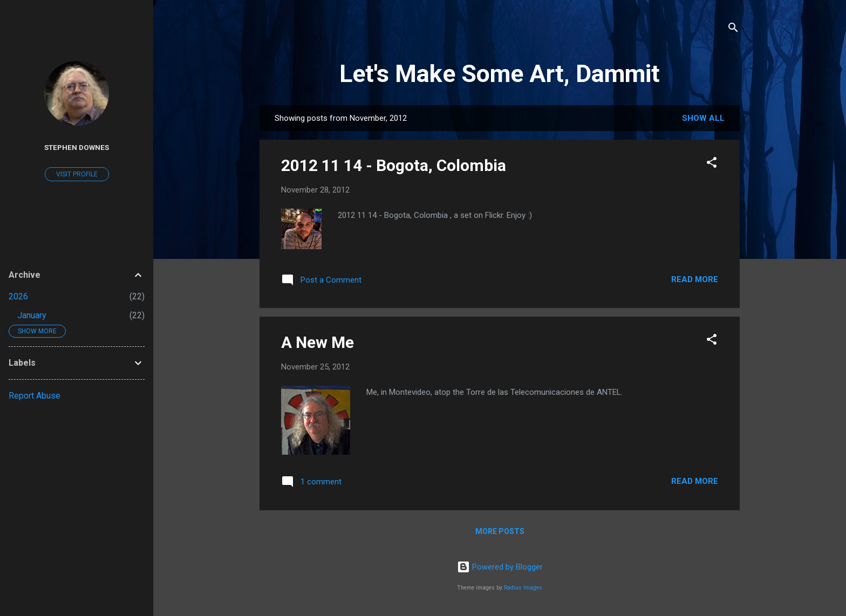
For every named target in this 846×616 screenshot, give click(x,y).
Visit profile (77, 174)
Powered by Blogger (500, 567)
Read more (695, 279)
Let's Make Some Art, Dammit (500, 74)
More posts (500, 531)
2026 (18, 296)
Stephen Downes (77, 147)
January (32, 315)
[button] (712, 164)
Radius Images (523, 588)
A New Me (318, 342)
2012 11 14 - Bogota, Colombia (394, 165)
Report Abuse (35, 396)
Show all (703, 118)
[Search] (733, 29)
